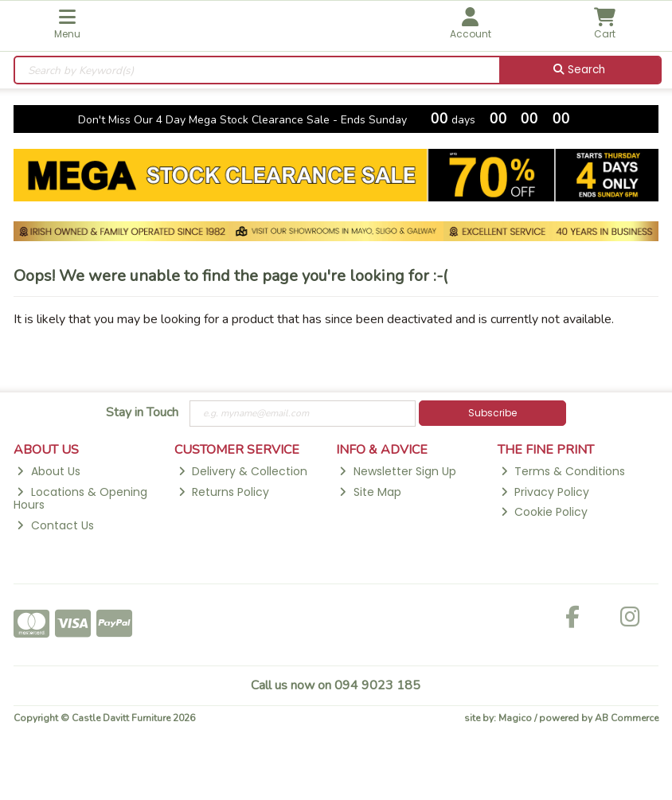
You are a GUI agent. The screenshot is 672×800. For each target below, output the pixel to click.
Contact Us (55, 525)
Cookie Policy (544, 512)
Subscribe (492, 413)
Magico (515, 718)
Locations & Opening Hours (80, 499)
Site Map (370, 492)
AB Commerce (627, 718)
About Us (48, 471)
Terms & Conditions (563, 471)
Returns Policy (224, 492)
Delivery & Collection (243, 471)
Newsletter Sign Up (397, 471)
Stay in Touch (142, 413)
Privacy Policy (545, 492)
